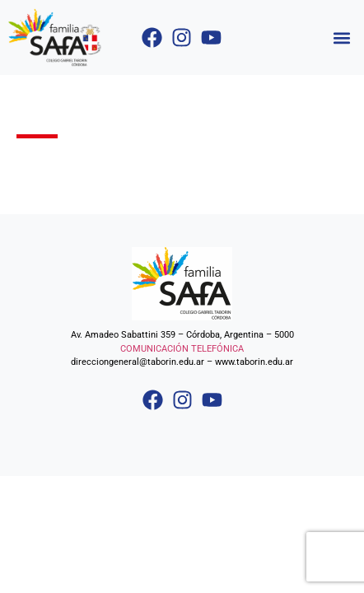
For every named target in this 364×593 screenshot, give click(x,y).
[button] (342, 37)
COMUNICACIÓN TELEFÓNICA (182, 349)
